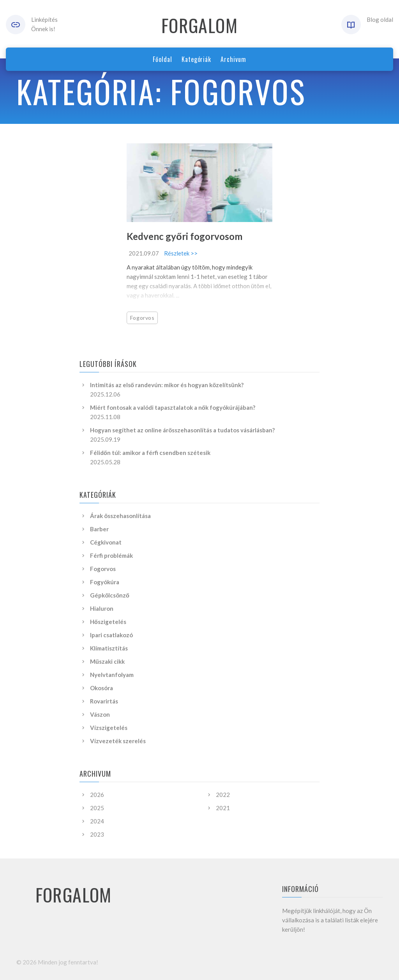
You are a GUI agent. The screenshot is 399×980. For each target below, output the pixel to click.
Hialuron (102, 608)
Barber (99, 529)
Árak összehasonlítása (120, 516)
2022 (223, 795)
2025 (97, 808)
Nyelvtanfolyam (112, 675)
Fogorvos (142, 318)
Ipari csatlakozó (111, 635)
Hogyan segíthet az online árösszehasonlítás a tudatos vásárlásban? (182, 430)
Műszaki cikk (107, 661)
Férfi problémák (111, 555)
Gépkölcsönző (110, 595)
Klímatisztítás (109, 648)
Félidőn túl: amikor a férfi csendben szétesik (150, 453)
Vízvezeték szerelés (118, 741)
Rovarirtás (104, 701)
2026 (97, 795)
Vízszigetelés (109, 728)
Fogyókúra (105, 582)
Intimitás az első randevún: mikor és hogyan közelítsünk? (167, 385)
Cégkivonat (106, 542)
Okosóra (102, 688)
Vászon (100, 714)
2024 (97, 821)
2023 (97, 834)
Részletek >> (181, 253)
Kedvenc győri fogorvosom (184, 236)
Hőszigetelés (108, 622)
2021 (223, 808)
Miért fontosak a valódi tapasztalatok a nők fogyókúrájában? (173, 407)
